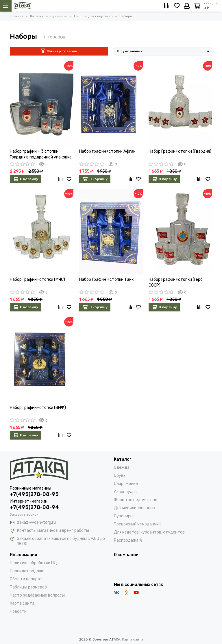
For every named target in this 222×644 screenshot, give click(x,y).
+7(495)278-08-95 (34, 494)
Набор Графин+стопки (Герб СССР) (176, 282)
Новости (18, 611)
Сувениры (124, 516)
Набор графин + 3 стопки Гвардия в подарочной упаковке (41, 154)
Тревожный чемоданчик (137, 524)
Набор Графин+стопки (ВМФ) (38, 408)
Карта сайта (22, 603)
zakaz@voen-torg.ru (36, 522)
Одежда (122, 467)
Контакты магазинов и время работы (53, 530)
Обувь (120, 476)
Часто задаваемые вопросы (37, 595)
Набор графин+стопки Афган (107, 151)
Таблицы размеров (28, 587)
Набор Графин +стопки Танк (106, 279)
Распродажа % (128, 540)
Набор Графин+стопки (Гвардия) (180, 151)
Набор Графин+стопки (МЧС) (37, 279)
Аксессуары (126, 492)
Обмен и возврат (26, 579)
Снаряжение (126, 484)
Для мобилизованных (135, 508)
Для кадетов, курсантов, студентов (149, 532)
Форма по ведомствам (136, 500)
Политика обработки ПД (33, 563)
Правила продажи (27, 571)
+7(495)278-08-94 (34, 507)
